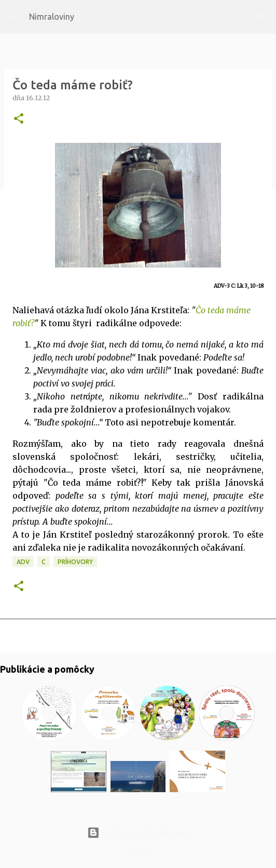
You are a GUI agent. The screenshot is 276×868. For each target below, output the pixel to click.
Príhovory (75, 562)
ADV (23, 562)
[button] (19, 119)
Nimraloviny (52, 17)
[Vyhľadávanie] (261, 17)
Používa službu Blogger (138, 833)
